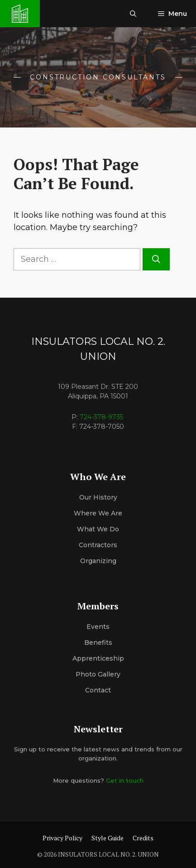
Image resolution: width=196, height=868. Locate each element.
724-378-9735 (101, 417)
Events (98, 627)
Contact (98, 690)
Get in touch (125, 780)
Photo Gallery (98, 674)
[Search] (156, 259)
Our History (98, 497)
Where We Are (98, 513)
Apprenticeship (98, 658)
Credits (143, 838)
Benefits (98, 642)
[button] (133, 14)
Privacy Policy (62, 838)
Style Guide (108, 838)
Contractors (98, 545)
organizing (98, 561)
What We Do (98, 529)
